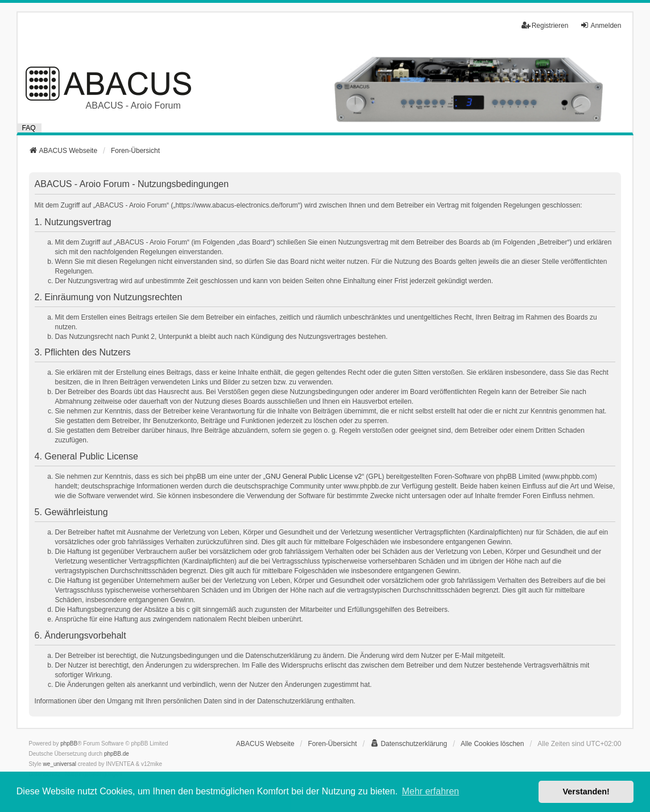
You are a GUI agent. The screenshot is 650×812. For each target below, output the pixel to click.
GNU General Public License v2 (314, 477)
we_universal (60, 764)
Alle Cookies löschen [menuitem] (492, 744)
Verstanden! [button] (586, 792)
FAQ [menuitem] (29, 128)
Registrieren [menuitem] (545, 25)
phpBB (69, 743)
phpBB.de (117, 754)
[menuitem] (409, 744)
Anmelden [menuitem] (601, 25)
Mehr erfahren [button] (431, 791)
